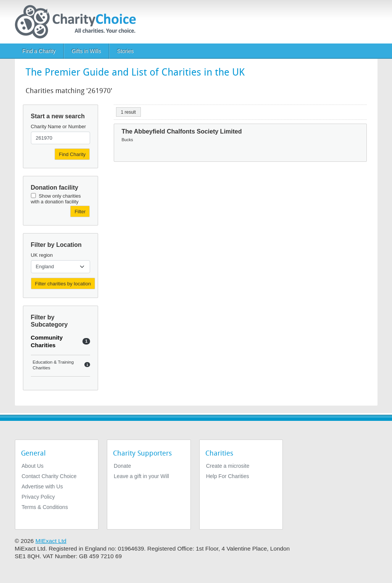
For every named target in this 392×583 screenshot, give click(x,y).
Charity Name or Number (59, 126)
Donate (122, 466)
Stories (126, 51)
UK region (42, 255)
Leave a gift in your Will (141, 476)
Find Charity (72, 154)
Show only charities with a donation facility (56, 199)
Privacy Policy (38, 497)
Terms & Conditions (45, 507)
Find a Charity (39, 51)
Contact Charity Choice (49, 476)
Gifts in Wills (86, 51)
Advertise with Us (42, 486)
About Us (33, 466)
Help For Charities (228, 476)
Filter (80, 212)
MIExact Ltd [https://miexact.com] (51, 541)
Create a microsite (228, 466)
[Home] (78, 22)
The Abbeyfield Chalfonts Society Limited (182, 131)
